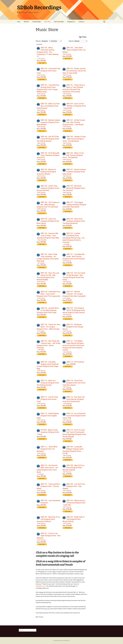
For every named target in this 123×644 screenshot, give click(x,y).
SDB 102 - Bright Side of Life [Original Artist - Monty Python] (73, 519)
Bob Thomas (67, 54)
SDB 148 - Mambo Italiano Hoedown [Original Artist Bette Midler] (49, 122)
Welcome (26, 22)
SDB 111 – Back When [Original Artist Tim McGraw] (47, 449)
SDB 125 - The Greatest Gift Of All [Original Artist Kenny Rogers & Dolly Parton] (74, 310)
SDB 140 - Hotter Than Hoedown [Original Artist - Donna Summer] (48, 188)
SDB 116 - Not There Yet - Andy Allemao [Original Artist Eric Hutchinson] (74, 399)
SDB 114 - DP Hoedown (75, 362)
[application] (38, 48)
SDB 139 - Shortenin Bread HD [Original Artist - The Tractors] (74, 188)
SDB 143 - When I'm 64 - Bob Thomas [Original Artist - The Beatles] (73, 155)
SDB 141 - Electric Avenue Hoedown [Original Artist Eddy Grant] (74, 172)
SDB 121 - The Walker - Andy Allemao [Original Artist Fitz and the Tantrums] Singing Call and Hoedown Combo (73, 345)
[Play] (38, 48)
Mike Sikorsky (42, 209)
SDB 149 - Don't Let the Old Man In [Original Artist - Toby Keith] (74, 106)
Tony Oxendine (42, 240)
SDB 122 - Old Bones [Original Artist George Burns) (73, 327)
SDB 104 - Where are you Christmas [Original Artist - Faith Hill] (74, 503)
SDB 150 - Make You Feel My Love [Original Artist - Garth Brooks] (48, 106)
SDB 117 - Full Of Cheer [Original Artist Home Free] (47, 399)
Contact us (82, 22)
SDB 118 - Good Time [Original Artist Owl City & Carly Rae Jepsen (74, 383)
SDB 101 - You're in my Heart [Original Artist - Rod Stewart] (49, 536)
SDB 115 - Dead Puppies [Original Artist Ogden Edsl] (48, 416)
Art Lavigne (41, 263)
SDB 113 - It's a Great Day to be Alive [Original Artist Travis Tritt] (74, 416)
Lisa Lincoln (41, 59)
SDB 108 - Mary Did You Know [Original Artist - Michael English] (73, 468)
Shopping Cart (71, 22)
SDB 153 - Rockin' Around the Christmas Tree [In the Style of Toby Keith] (74, 71)
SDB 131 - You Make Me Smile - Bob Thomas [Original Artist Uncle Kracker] (74, 257)
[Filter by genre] (46, 41)
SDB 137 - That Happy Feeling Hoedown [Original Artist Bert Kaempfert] (74, 205)
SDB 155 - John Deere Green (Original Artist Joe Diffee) (74, 50)
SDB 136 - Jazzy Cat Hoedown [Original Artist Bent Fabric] (48, 221)
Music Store (47, 22)
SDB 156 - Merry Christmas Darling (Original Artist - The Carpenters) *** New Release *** (48, 52)
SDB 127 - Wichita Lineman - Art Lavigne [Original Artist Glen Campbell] (74, 294)
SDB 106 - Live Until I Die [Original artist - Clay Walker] (74, 486)
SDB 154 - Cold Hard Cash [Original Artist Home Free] (48, 71)
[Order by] (81, 41)
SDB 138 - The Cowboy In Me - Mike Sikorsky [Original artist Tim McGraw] (48, 205)
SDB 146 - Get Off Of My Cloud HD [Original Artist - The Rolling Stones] (48, 139)
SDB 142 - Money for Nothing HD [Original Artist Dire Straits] (46, 172)
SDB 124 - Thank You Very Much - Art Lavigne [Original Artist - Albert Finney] (48, 327)
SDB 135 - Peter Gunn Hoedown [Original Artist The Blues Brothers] (74, 221)
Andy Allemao (68, 352)
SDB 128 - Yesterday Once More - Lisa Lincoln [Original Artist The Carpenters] (48, 294)
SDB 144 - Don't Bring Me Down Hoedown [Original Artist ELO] (48, 155)
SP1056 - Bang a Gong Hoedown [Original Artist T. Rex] (48, 432)
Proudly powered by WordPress (61, 640)
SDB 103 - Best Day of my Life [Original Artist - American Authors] (48, 519)
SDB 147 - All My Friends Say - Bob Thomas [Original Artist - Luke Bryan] (74, 122)
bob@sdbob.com (41, 586)
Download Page (37, 22)
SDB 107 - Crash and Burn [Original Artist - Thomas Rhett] (48, 486)
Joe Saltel (66, 244)
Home (19, 22)
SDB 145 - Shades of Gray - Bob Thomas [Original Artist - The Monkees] (74, 139)
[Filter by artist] (56, 41)
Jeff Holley (41, 350)
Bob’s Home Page (59, 22)
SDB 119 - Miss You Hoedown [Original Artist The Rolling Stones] (48, 383)
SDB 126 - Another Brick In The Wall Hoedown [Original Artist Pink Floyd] (48, 310)
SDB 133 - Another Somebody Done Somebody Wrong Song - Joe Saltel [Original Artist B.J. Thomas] (74, 238)
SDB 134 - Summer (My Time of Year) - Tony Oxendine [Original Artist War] (48, 236)
